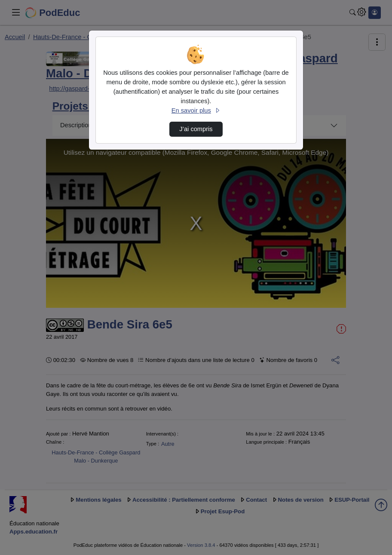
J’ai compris (196, 129)
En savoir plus (196, 110)
